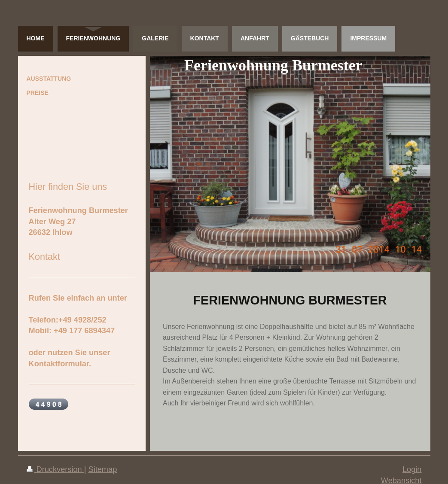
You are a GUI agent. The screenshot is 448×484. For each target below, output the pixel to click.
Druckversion (55, 469)
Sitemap (103, 469)
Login (412, 469)
